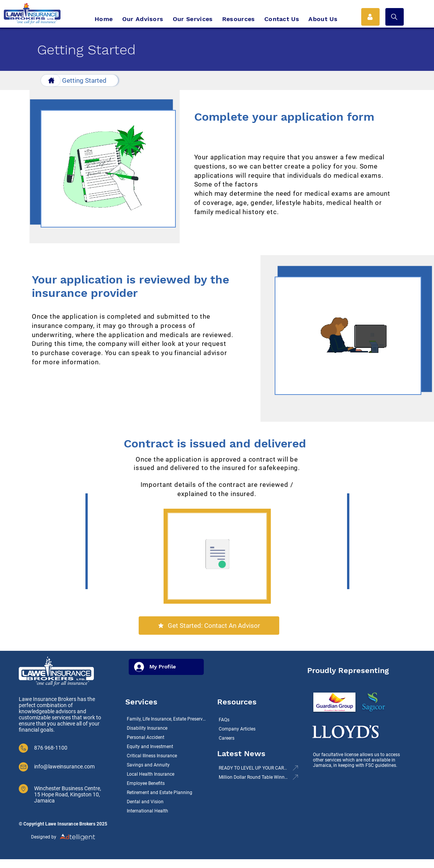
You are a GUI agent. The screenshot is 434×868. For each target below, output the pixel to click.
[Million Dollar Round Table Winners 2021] (258, 777)
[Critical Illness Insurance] (167, 756)
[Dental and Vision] (167, 802)
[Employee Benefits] (167, 783)
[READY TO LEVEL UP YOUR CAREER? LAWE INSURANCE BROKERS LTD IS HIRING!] (258, 768)
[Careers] (255, 738)
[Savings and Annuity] (167, 765)
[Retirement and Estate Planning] (167, 793)
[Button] (51, 80)
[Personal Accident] (167, 737)
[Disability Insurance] (167, 728)
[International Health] (167, 811)
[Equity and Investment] (167, 747)
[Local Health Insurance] (167, 774)
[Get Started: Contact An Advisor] (209, 626)
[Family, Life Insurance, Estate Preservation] (167, 719)
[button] (395, 17)
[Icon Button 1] (370, 17)
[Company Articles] (255, 729)
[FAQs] (255, 720)
